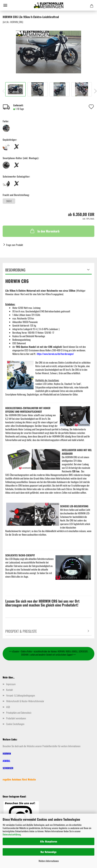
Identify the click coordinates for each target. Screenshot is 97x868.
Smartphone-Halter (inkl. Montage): (21, 158)
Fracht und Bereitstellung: (16, 195)
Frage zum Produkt (15, 245)
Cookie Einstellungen (15, 724)
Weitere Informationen (49, 861)
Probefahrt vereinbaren (16, 718)
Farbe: (6, 121)
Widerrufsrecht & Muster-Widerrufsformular (25, 701)
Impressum (11, 684)
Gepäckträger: (10, 140)
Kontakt (10, 690)
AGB (8, 707)
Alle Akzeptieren (49, 841)
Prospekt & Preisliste (21, 631)
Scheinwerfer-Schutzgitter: (16, 176)
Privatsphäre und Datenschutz (19, 713)
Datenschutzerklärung (12, 834)
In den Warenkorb (45, 231)
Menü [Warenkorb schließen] (5, 5)
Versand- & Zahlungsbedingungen (21, 695)
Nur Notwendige (48, 852)
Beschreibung (15, 270)
